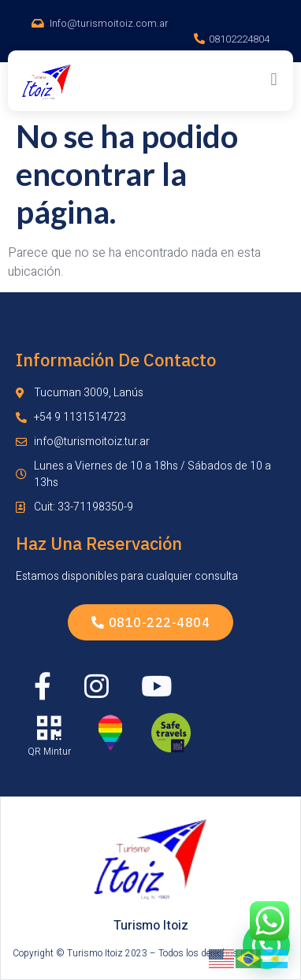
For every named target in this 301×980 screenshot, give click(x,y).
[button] (274, 79)
